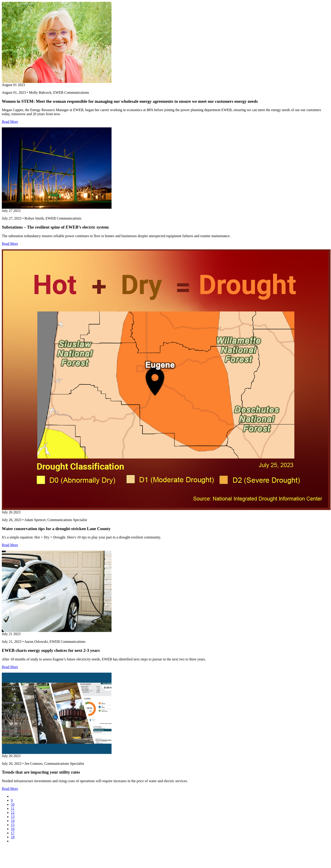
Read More (10, 122)
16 (13, 829)
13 (13, 817)
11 (13, 808)
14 (13, 821)
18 (13, 837)
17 (13, 833)
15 (13, 825)
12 (13, 813)
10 (13, 804)
